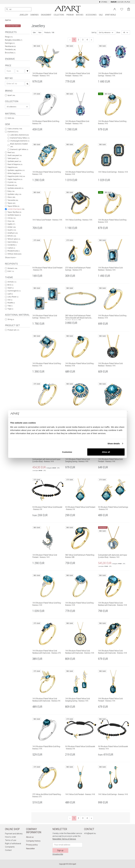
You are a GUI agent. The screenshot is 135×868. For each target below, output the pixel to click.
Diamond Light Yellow (19, 149)
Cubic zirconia (15, 129)
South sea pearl (15, 155)
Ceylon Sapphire (15, 179)
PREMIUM (70, 15)
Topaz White (13, 206)
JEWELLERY (24, 15)
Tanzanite (13, 200)
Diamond (13, 132)
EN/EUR (114, 2)
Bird (10, 285)
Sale (34, 33)
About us (30, 837)
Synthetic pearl (14, 161)
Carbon (11, 248)
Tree (10, 306)
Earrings (10, 43)
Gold (11, 118)
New (40, 33)
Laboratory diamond (19, 135)
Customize (67, 452)
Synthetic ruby (14, 194)
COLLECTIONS (59, 15)
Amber (12, 227)
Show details (114, 444)
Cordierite (12, 245)
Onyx (11, 221)
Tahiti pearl (13, 158)
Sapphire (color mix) (16, 176)
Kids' (11, 271)
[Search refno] (15, 84)
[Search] (7, 9)
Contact (8, 850)
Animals (12, 282)
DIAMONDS (35, 15)
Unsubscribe (58, 854)
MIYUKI (12, 236)
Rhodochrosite (14, 251)
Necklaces (10, 46)
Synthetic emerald (15, 188)
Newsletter (30, 849)
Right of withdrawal (13, 844)
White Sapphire (14, 173)
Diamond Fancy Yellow (20, 138)
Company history (33, 841)
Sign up (60, 850)
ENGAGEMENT (46, 15)
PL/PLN (127, 2)
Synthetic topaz (14, 215)
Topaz (11, 203)
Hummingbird (14, 291)
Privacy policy (32, 845)
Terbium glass (14, 239)
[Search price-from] (10, 71)
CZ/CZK (121, 2)
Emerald (12, 185)
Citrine (12, 218)
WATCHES (80, 15)
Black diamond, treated (19, 145)
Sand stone (13, 242)
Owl (10, 300)
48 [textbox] (124, 33)
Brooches (10, 53)
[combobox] (17, 107)
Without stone (14, 254)
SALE (101, 15)
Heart (11, 288)
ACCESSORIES (91, 15)
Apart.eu (8, 20)
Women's (12, 268)
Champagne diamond (20, 141)
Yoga (10, 309)
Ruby (11, 191)
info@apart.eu (90, 833)
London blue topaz (16, 209)
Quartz (12, 230)
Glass (11, 197)
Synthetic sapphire (16, 170)
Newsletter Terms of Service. (64, 839)
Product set (13, 330)
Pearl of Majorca (15, 164)
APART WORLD (110, 15)
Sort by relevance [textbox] (105, 33)
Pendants (10, 49)
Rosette (11, 303)
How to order (10, 837)
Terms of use (11, 840)
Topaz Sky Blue (14, 212)
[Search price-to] (20, 71)
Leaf (10, 294)
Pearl (11, 152)
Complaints (10, 847)
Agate (11, 224)
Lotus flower (13, 297)
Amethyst (13, 233)
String (11, 319)
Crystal (12, 182)
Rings (9, 37)
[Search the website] (18, 9)
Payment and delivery (14, 834)
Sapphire (13, 167)
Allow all (106, 452)
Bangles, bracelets (14, 40)
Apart (11, 95)
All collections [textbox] (12, 107)
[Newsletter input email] (67, 845)
